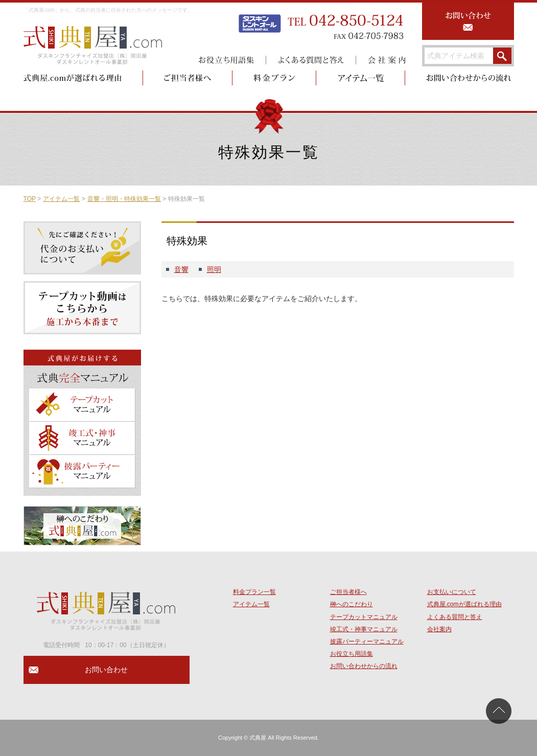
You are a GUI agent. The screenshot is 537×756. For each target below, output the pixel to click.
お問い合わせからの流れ (364, 666)
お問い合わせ (106, 670)
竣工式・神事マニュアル (364, 629)
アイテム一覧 (61, 199)
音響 (181, 269)
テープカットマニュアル (364, 617)
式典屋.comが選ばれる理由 (464, 604)
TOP (30, 199)
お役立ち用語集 (352, 654)
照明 (214, 269)
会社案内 (439, 629)
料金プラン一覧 (254, 592)
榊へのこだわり (352, 604)
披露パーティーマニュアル (367, 642)
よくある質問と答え (455, 617)
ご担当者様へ (348, 592)
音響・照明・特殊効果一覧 (124, 199)
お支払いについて (452, 592)
